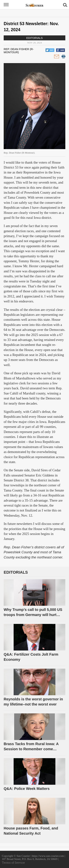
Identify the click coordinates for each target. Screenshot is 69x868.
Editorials (34, 38)
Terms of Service (13, 862)
